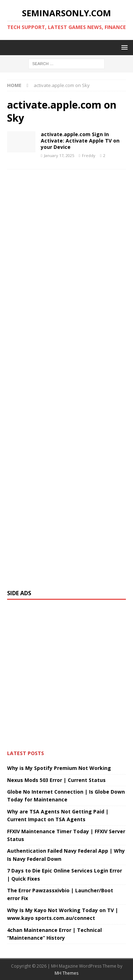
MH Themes (66, 973)
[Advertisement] (66, 376)
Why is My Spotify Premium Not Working (59, 768)
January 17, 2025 (59, 155)
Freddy (89, 155)
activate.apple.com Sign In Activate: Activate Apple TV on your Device (80, 141)
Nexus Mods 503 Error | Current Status (56, 780)
